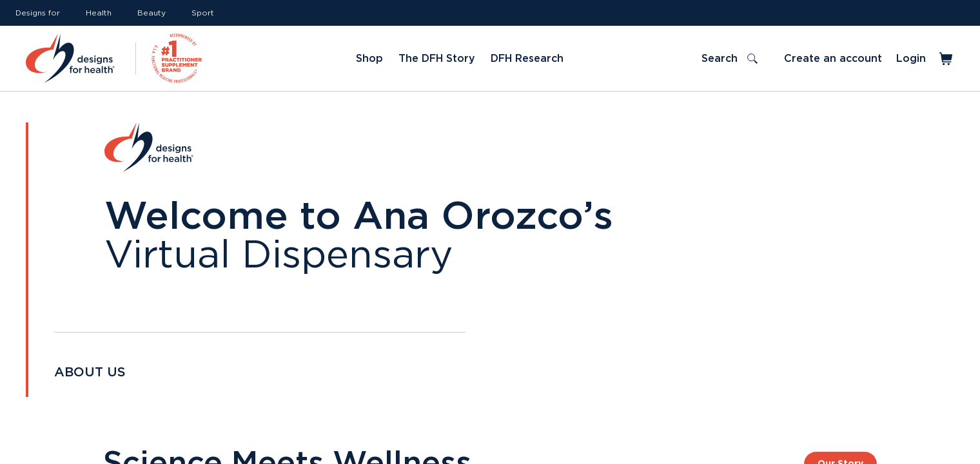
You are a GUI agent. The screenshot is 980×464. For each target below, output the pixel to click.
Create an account (833, 59)
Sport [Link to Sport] (203, 13)
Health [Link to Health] (99, 13)
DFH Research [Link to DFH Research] (527, 59)
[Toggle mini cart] (947, 59)
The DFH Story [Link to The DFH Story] (437, 59)
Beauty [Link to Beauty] (152, 13)
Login (911, 59)
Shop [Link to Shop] (369, 59)
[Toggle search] (730, 59)
